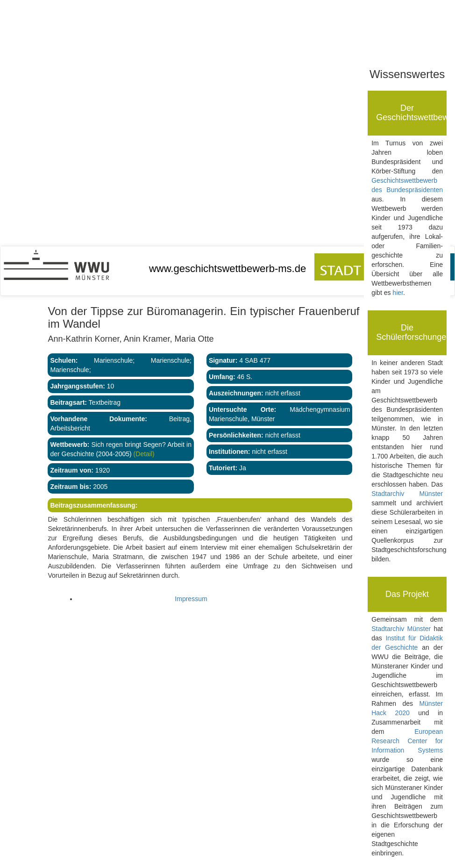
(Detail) (143, 454)
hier (398, 293)
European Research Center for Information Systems (407, 741)
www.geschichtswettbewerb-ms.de (227, 269)
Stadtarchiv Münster (407, 494)
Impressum (191, 599)
